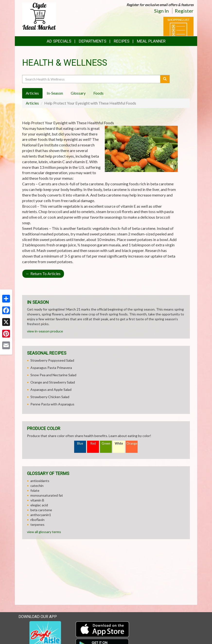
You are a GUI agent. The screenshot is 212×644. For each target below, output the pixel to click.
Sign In (161, 11)
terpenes (37, 524)
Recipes (122, 41)
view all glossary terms (44, 532)
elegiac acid (39, 505)
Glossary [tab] (78, 93)
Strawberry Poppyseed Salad (52, 360)
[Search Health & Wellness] (92, 79)
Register (184, 11)
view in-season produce (45, 331)
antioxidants (40, 481)
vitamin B (37, 500)
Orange (132, 443)
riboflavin (37, 520)
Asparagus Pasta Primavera (51, 368)
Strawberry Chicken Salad (50, 397)
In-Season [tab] (55, 93)
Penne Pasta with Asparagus (52, 404)
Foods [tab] (98, 93)
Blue (80, 443)
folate (35, 490)
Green (106, 443)
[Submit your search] (165, 79)
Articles (32, 103)
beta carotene (41, 510)
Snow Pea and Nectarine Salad (53, 375)
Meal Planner (151, 41)
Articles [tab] (32, 93)
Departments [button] (93, 41)
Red (93, 443)
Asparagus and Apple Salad (51, 389)
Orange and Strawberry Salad (53, 382)
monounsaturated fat (47, 495)
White (119, 443)
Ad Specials (59, 41)
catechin (37, 486)
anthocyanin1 (41, 515)
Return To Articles (43, 273)
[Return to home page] (39, 16)
